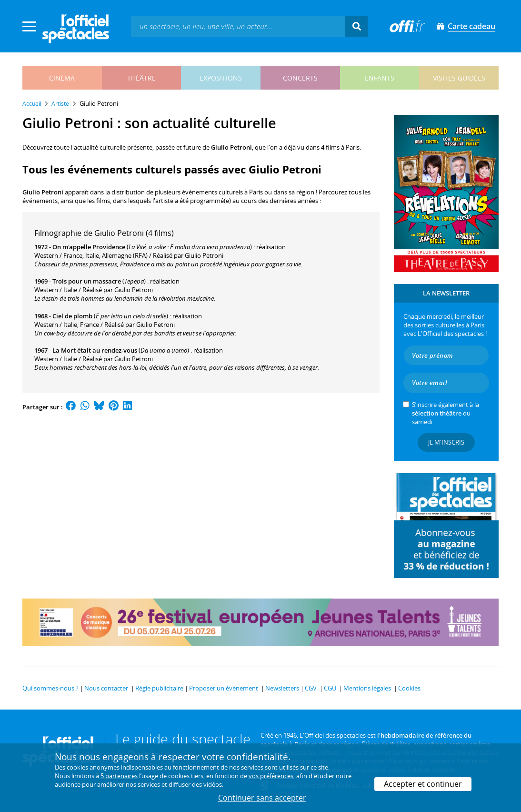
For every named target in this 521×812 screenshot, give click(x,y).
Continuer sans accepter (262, 798)
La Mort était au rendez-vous (95, 350)
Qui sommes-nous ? (50, 688)
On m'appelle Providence (89, 247)
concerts (300, 78)
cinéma (62, 78)
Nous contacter (106, 688)
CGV (311, 688)
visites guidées (459, 78)
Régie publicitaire (159, 688)
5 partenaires (119, 776)
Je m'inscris (446, 442)
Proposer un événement (224, 688)
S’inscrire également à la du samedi (446, 413)
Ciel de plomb (72, 316)
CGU (330, 688)
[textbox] (238, 26)
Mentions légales (367, 688)
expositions (221, 78)
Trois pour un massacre (87, 281)
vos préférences (271, 776)
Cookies (409, 688)
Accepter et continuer (423, 784)
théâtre (141, 78)
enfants (380, 78)
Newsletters (282, 688)
